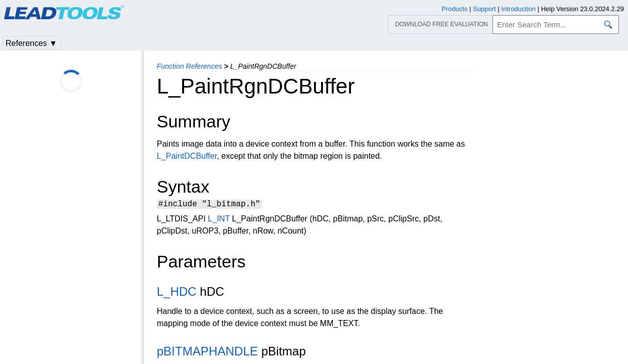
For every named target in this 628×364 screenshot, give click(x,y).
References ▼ (31, 43)
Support (484, 9)
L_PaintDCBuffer (187, 156)
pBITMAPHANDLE (207, 353)
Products (454, 9)
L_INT (219, 220)
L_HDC (177, 293)
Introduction (518, 9)
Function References (189, 66)
